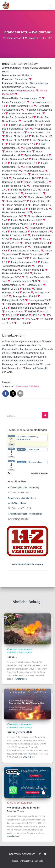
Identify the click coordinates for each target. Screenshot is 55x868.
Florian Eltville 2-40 (25, 91)
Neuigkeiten (26, 649)
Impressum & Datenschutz (22, 854)
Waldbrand (34, 386)
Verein (29, 652)
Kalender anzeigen (39, 473)
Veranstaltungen (15, 652)
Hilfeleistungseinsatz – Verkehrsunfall (25, 514)
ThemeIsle (38, 861)
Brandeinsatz (22, 386)
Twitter (45, 854)
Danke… (12, 657)
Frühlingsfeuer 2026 (19, 732)
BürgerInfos (13, 649)
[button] (9, 473)
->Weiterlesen (20, 679)
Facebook (40, 854)
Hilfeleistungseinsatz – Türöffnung (23, 488)
